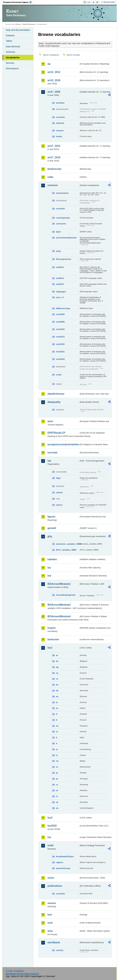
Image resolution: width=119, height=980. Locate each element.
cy (57, 673)
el (57, 702)
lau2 (50, 818)
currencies (61, 224)
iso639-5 (60, 284)
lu (57, 749)
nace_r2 (60, 297)
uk (57, 808)
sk (57, 802)
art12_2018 (54, 80)
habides (52, 559)
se (57, 790)
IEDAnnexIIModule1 (59, 584)
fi (57, 714)
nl (57, 767)
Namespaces (12, 68)
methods (60, 123)
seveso (52, 903)
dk (57, 691)
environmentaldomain (66, 238)
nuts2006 (60, 322)
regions (59, 862)
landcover (53, 639)
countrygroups (63, 218)
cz (57, 679)
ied (49, 576)
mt (57, 761)
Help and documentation (18, 30)
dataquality (54, 402)
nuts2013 (60, 337)
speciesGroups (63, 868)
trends (59, 136)
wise (50, 931)
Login (88, 2)
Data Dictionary (29, 24)
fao (49, 461)
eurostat (52, 453)
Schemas (10, 52)
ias (49, 568)
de (57, 685)
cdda (50, 177)
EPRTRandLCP (56, 433)
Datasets (10, 35)
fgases (51, 517)
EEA (18, 2)
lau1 (50, 648)
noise (51, 878)
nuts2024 (60, 359)
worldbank (54, 942)
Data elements (13, 46)
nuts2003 (60, 314)
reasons (60, 131)
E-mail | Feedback (15, 971)
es (57, 708)
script (59, 375)
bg (57, 667)
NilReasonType (63, 308)
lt (57, 743)
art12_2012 (54, 72)
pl (57, 773)
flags (58, 478)
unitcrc (59, 505)
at (57, 655)
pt (57, 779)
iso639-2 (60, 267)
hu (57, 726)
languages (61, 292)
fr (57, 720)
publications (55, 886)
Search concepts (73, 55)
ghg (50, 536)
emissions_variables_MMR (68, 544)
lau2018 (52, 826)
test (50, 915)
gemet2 (52, 528)
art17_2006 (54, 92)
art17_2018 (54, 157)
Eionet (18, 24)
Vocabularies (13, 58)
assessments (62, 193)
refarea (59, 492)
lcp (49, 837)
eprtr (50, 421)
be (57, 661)
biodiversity (54, 169)
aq (49, 64)
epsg (58, 251)
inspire (51, 628)
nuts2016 (60, 344)
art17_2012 (54, 146)
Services (10, 63)
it (57, 738)
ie (57, 732)
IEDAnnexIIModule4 (59, 616)
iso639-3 (60, 278)
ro (57, 785)
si (57, 796)
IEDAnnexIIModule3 (59, 605)
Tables (9, 41)
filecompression (64, 259)
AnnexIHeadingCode (66, 595)
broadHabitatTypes (65, 856)
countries (60, 117)
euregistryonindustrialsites (63, 444)
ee (57, 696)
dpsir (58, 232)
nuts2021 (60, 352)
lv (57, 755)
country (60, 950)
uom (50, 923)
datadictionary (56, 394)
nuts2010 (60, 329)
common (53, 185)
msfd (50, 845)
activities (60, 103)
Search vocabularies (51, 55)
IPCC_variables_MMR (66, 550)
